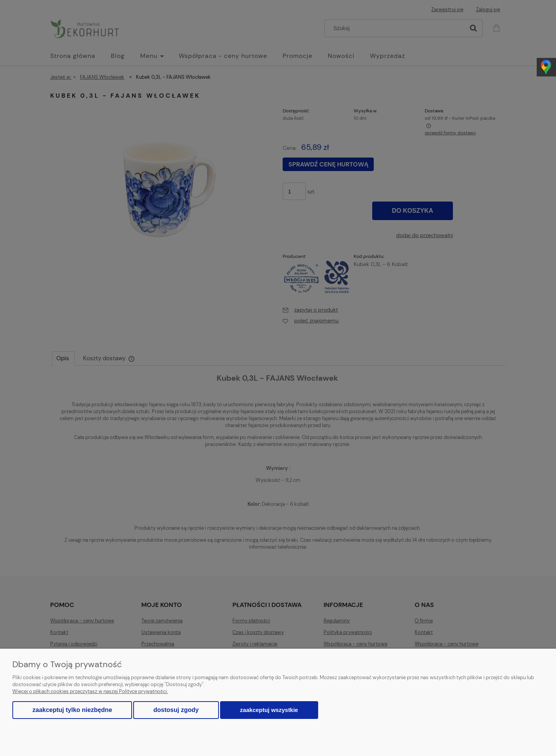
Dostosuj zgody (176, 710)
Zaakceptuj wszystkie (269, 710)
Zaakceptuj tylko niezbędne (72, 710)
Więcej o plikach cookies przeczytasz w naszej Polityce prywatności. (90, 691)
